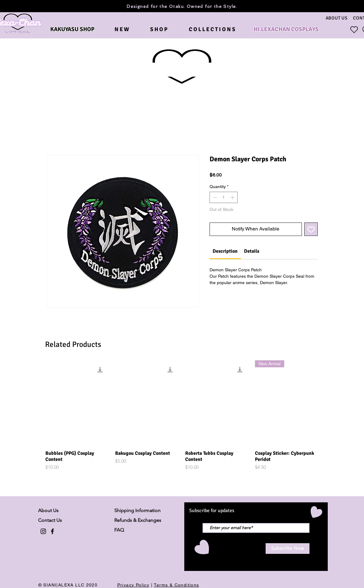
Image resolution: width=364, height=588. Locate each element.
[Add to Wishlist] (311, 229)
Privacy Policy (133, 585)
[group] (182, 416)
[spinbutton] (224, 197)
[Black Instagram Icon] (43, 531)
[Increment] (233, 197)
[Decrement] (214, 197)
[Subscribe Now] (288, 549)
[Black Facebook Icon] (52, 531)
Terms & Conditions (176, 585)
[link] (225, 251)
